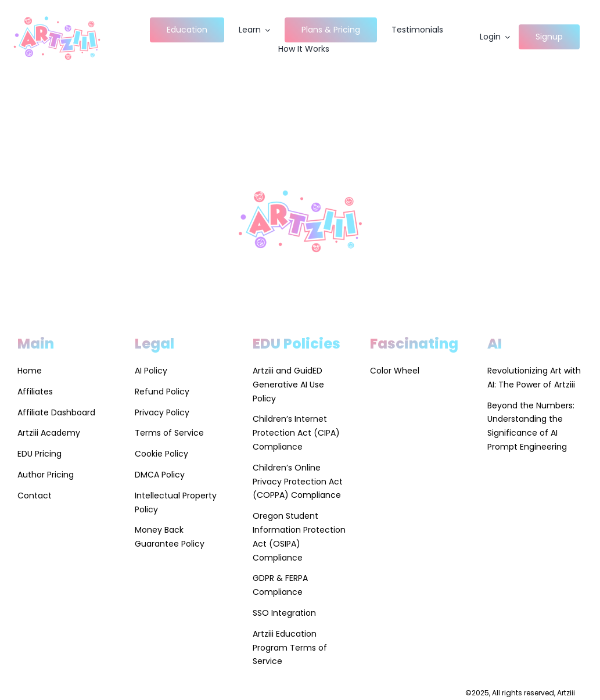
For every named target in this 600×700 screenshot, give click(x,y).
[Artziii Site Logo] (57, 15)
